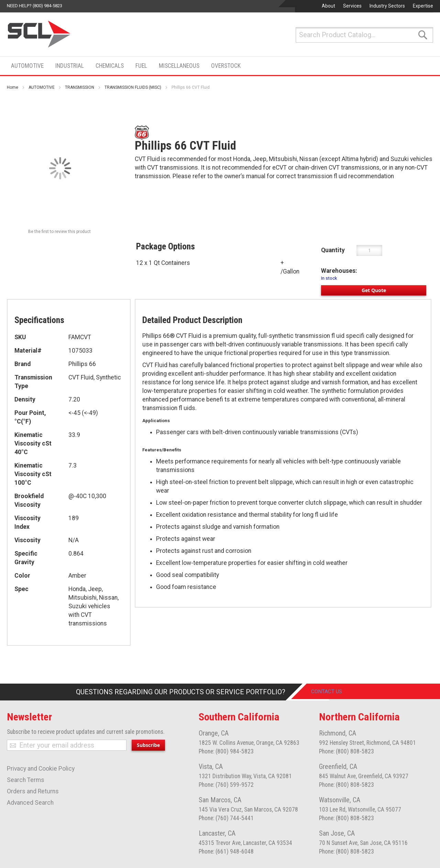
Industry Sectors (387, 6)
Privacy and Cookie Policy (41, 769)
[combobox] (364, 35)
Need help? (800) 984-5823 (35, 6)
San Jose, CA (337, 833)
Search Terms (26, 780)
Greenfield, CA (338, 767)
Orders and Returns (33, 791)
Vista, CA (211, 767)
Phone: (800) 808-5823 (346, 751)
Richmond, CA (338, 733)
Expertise (423, 6)
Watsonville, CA (340, 800)
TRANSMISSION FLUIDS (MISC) (133, 87)
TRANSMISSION (80, 87)
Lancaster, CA (217, 833)
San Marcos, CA (220, 800)
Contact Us (332, 692)
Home (13, 87)
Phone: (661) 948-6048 (226, 851)
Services (352, 6)
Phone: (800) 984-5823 (226, 751)
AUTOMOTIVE (42, 87)
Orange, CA (214, 733)
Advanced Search (30, 803)
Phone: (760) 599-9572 (226, 785)
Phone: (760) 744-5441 (226, 818)
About (328, 6)
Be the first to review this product (59, 232)
